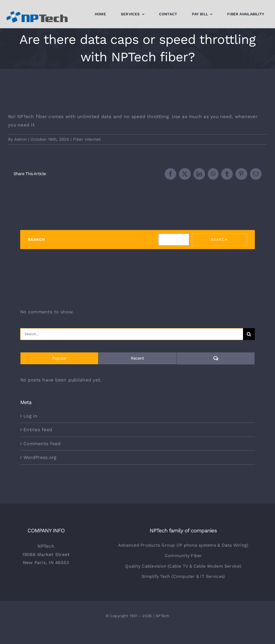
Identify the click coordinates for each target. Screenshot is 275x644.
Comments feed (42, 444)
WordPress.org (40, 457)
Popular (59, 358)
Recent (137, 358)
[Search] (249, 334)
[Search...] (132, 334)
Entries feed (38, 430)
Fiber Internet (87, 139)
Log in (31, 416)
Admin (21, 139)
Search (36, 239)
